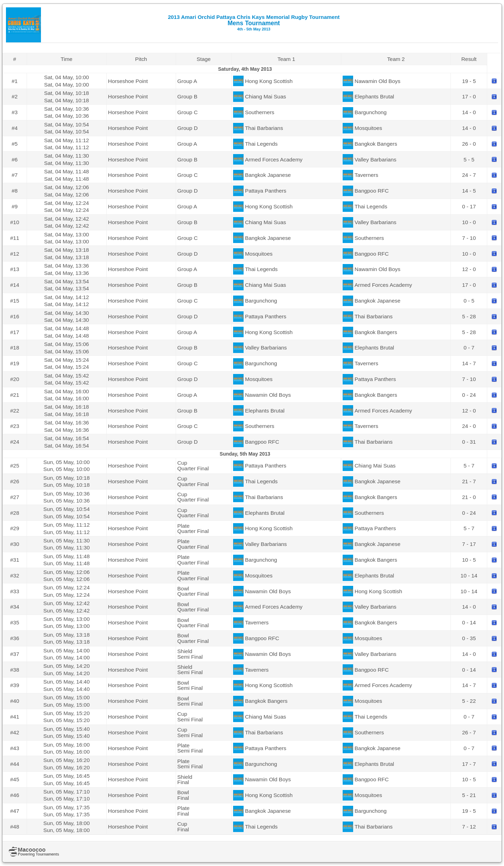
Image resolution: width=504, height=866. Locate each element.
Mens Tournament (254, 23)
